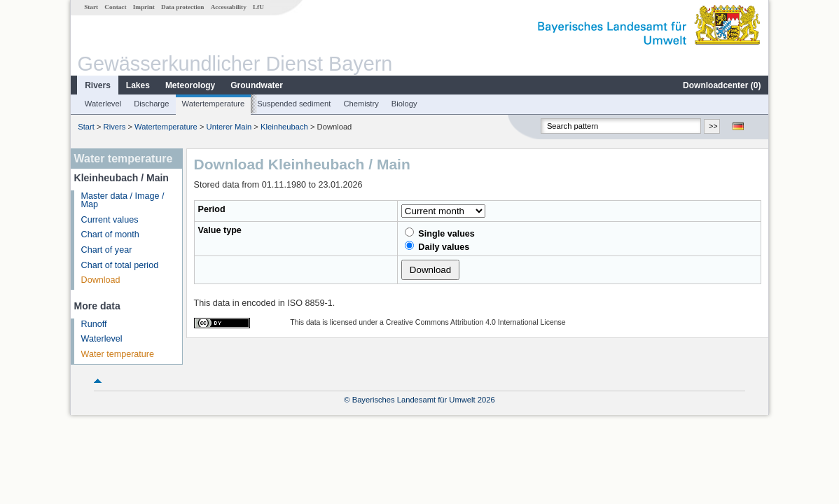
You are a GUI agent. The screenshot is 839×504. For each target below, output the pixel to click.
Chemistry (361, 104)
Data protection (182, 7)
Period (212, 209)
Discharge (151, 104)
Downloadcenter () (722, 85)
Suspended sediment (294, 104)
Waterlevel (103, 104)
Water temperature (118, 354)
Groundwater (257, 85)
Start (91, 7)
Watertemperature (214, 104)
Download (101, 280)
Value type (220, 230)
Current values (110, 220)
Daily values (437, 246)
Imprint (144, 7)
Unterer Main (229, 127)
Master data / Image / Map (123, 201)
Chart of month (110, 234)
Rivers (98, 85)
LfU (258, 7)
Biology (404, 104)
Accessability (229, 7)
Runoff (94, 324)
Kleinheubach (284, 127)
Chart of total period (120, 265)
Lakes (138, 85)
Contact (115, 7)
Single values (440, 233)
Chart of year (107, 250)
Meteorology (190, 85)
